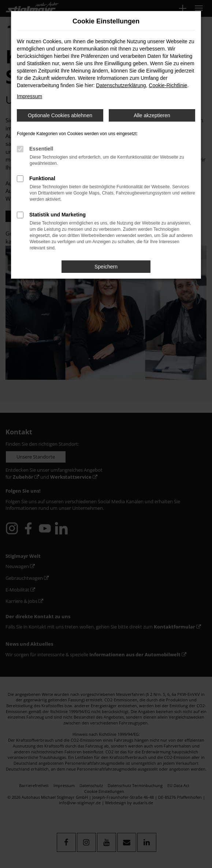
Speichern (106, 267)
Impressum (29, 96)
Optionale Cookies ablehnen (60, 115)
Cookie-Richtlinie (168, 85)
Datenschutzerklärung (121, 85)
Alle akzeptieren (152, 115)
